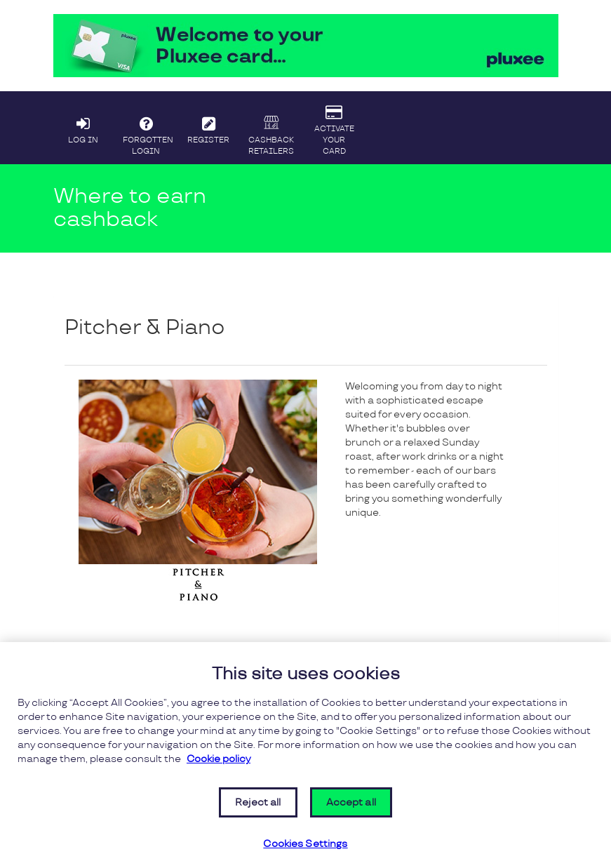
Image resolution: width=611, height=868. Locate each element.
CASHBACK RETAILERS (271, 134)
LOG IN (83, 127)
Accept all (351, 802)
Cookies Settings (305, 844)
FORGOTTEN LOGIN (148, 133)
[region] (305, 755)
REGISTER (208, 127)
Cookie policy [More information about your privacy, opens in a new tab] (219, 759)
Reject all (258, 802)
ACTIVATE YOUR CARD (334, 127)
